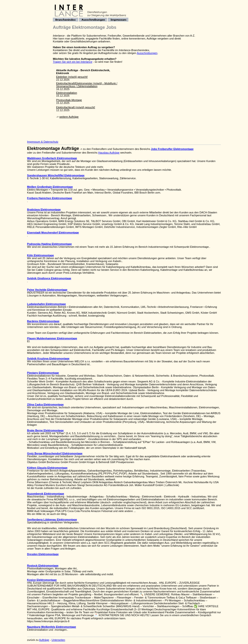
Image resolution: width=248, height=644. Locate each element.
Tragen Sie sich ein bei (73, 62)
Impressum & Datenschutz (43, 142)
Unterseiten (58, 640)
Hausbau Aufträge (109, 153)
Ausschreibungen (147, 53)
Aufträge (44, 640)
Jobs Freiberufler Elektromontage (172, 149)
